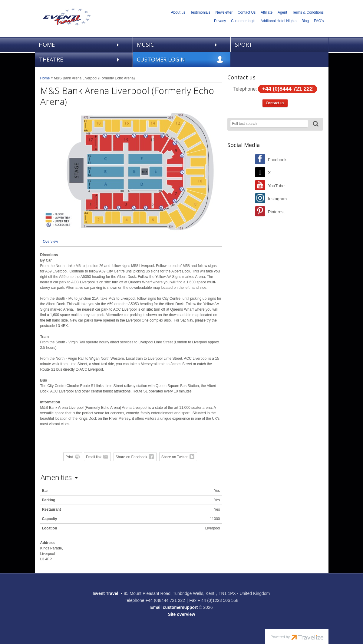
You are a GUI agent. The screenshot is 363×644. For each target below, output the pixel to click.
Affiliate (267, 12)
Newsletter (224, 12)
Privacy (220, 21)
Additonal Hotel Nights (279, 21)
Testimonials (200, 12)
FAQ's (319, 21)
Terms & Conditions (308, 12)
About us (178, 12)
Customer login (243, 21)
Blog (305, 21)
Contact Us (247, 12)
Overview (51, 242)
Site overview (182, 614)
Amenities (56, 477)
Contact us (275, 103)
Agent (282, 12)
